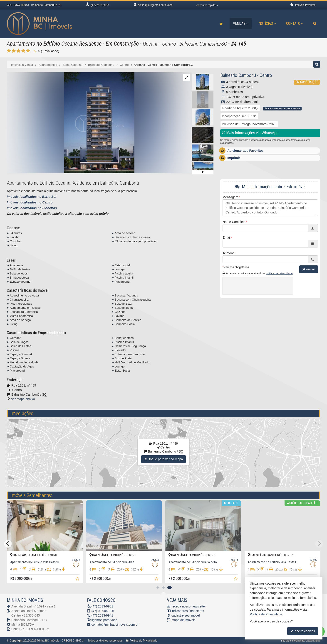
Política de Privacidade (143, 641)
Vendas (241, 23)
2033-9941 (102, 615)
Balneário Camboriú (238, 75)
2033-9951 (100, 5)
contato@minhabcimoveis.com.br (115, 624)
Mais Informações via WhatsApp (250, 133)
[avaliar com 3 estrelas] (19, 51)
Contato (295, 23)
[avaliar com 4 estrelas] (23, 51)
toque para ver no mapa (164, 459)
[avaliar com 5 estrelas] (28, 51)
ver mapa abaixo (23, 399)
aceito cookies (303, 631)
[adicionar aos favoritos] (78, 579)
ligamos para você (104, 620)
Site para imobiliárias (292, 641)
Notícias (267, 23)
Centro (266, 75)
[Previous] (8, 544)
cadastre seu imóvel (186, 615)
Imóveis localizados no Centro (30, 202)
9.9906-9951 (104, 611)
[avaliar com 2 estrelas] (14, 51)
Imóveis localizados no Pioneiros (32, 208)
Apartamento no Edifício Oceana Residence (54, 44)
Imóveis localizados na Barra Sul (32, 197)
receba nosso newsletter (189, 606)
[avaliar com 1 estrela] (9, 51)
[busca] (315, 24)
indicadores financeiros (188, 611)
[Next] (319, 544)
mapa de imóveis (183, 620)
